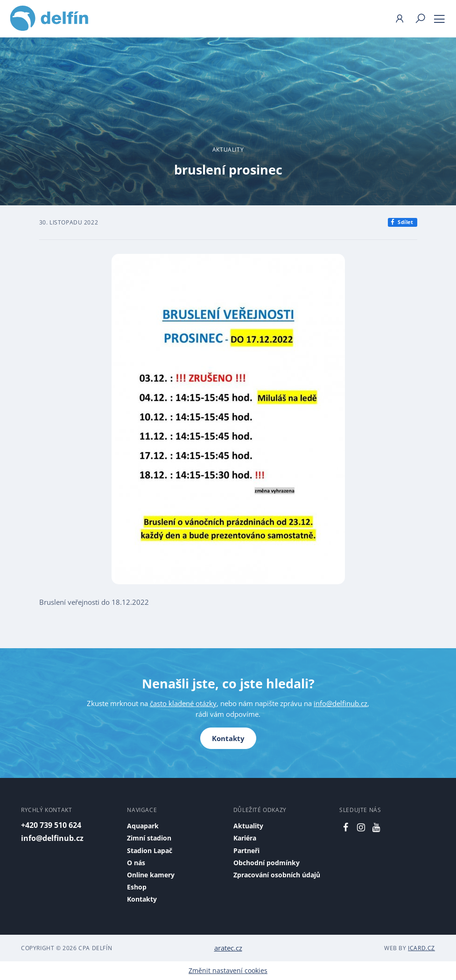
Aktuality (228, 150)
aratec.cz (228, 948)
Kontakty (228, 738)
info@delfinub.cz (340, 703)
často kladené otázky (183, 703)
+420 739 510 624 (51, 825)
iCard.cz (421, 948)
